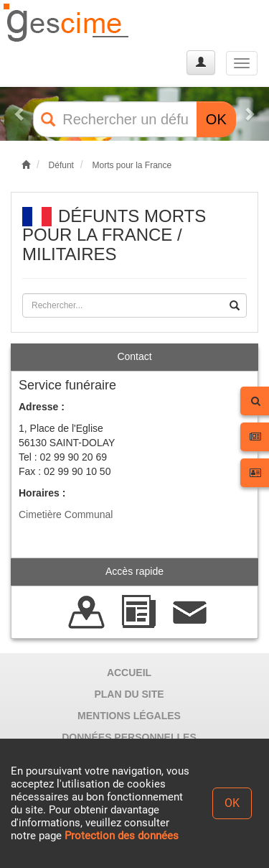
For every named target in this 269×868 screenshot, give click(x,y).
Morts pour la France (132, 165)
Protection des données (122, 836)
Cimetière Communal (66, 514)
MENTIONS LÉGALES (129, 716)
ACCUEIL (129, 673)
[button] (20, 114)
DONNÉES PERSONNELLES (129, 737)
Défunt (61, 165)
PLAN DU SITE (129, 694)
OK (216, 119)
